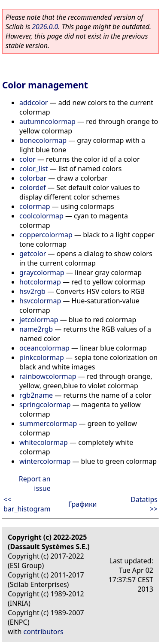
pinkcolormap (42, 357)
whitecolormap (44, 442)
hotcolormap (40, 282)
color (27, 159)
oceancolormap (44, 348)
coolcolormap (41, 216)
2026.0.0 (45, 27)
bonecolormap (43, 140)
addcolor (33, 103)
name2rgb (36, 329)
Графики (82, 504)
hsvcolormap (40, 301)
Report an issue (35, 484)
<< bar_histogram (27, 504)
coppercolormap (46, 235)
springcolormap (45, 405)
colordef (33, 187)
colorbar (33, 178)
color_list (34, 169)
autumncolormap (47, 121)
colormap (35, 206)
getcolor (33, 254)
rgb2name (36, 395)
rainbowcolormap (48, 376)
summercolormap (48, 423)
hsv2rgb (32, 291)
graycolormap (42, 272)
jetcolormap (39, 320)
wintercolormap (45, 461)
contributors (44, 632)
